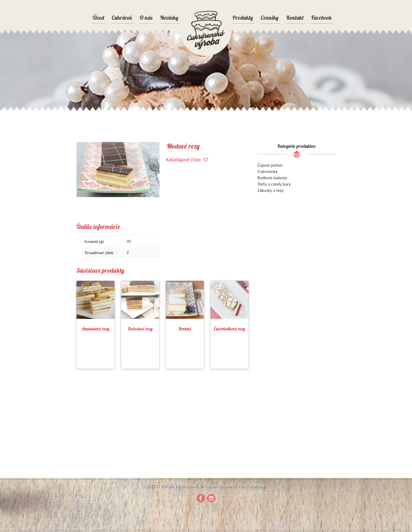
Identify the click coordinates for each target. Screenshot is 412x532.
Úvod (98, 18)
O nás (146, 18)
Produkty (243, 18)
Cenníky (270, 18)
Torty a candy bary (274, 184)
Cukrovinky (267, 172)
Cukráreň (122, 18)
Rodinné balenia (272, 178)
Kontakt (295, 18)
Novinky (169, 18)
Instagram (211, 498)
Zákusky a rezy (271, 190)
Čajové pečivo (270, 165)
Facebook (321, 18)
